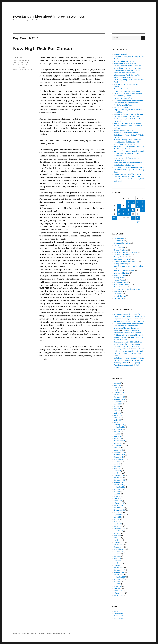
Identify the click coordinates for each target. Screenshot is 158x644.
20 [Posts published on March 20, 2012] (119, 214)
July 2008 (117, 554)
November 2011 (119, 482)
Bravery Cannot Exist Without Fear (126, 133)
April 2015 (117, 420)
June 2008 (117, 556)
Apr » (138, 222)
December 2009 (119, 529)
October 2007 (118, 575)
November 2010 (119, 510)
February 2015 (119, 425)
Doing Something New (21, 65)
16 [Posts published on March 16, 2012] (133, 210)
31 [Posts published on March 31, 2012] (138, 218)
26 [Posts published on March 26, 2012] (114, 218)
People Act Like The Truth (123, 105)
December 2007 (119, 570)
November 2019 (119, 399)
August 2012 (118, 462)
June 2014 (117, 432)
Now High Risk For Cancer (43, 49)
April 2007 (117, 589)
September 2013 (120, 446)
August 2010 (118, 517)
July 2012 (117, 464)
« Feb (118, 222)
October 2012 (118, 457)
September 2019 (119, 402)
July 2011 (117, 492)
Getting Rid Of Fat (120, 264)
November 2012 (119, 455)
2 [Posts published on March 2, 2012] (133, 202)
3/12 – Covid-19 (119, 238)
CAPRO (116, 245)
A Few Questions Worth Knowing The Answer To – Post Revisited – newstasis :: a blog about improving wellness (129, 317)
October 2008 (119, 547)
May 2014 (117, 434)
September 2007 (120, 577)
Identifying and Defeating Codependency (129, 266)
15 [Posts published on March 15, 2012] (128, 210)
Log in (116, 611)
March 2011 (118, 501)
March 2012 (118, 473)
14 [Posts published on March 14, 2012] (124, 210)
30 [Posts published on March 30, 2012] (133, 218)
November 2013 (119, 441)
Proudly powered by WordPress (59, 634)
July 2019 (117, 406)
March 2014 (118, 439)
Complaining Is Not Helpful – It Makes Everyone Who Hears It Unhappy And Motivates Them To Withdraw (128, 70)
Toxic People (118, 298)
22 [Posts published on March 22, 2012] (128, 214)
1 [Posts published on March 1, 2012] (128, 202)
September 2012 (120, 459)
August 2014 (118, 429)
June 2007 (117, 584)
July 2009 (117, 533)
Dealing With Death (121, 257)
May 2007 (117, 586)
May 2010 (117, 522)
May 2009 (117, 538)
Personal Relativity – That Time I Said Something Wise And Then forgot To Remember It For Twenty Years (127, 142)
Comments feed (120, 616)
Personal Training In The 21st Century (127, 289)
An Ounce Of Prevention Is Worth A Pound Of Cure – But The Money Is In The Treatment (129, 154)
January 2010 (118, 526)
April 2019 (117, 413)
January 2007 (118, 595)
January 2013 (118, 450)
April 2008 (117, 561)
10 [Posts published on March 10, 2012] (138, 206)
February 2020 (119, 392)
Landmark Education (121, 273)
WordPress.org (119, 618)
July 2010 (117, 519)
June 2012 (117, 466)
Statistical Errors (120, 296)
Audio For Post (119, 241)
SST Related (118, 294)
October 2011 (118, 485)
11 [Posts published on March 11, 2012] (142, 206)
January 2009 (119, 545)
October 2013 (118, 443)
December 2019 (119, 397)
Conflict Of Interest (121, 250)
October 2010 (118, 512)
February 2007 (119, 593)
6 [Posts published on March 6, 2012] (119, 206)
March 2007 (118, 591)
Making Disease (119, 278)
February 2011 (119, 503)
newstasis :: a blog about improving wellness (49, 16)
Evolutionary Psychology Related (126, 262)
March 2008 (118, 563)
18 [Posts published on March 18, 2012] (142, 210)
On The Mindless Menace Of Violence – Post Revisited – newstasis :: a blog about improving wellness (128, 335)
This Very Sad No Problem (123, 98)
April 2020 (117, 388)
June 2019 (117, 409)
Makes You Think (26, 69)
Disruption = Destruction (123, 107)
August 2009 (118, 531)
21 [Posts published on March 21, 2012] (124, 214)
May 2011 (117, 496)
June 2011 (117, 494)
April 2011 (117, 499)
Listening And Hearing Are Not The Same (129, 114)
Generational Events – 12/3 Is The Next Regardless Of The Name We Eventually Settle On (128, 126)
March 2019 (118, 416)
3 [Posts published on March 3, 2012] (138, 202)
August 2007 (118, 579)
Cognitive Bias (119, 248)
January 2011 (118, 505)
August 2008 (118, 552)
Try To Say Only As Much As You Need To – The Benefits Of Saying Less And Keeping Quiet (129, 170)
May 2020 (117, 386)
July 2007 (117, 582)
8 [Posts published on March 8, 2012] (128, 206)
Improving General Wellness (124, 271)
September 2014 (120, 427)
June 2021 (117, 383)
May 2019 (117, 411)
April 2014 (117, 436)
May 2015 (117, 418)
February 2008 (119, 565)
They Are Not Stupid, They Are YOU (126, 117)
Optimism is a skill (120, 54)
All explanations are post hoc (124, 61)
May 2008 (117, 559)
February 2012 (119, 476)
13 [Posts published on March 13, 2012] (119, 210)
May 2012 (117, 469)
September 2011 (119, 487)
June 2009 (117, 535)
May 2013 (117, 448)
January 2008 (119, 568)
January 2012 (118, 478)
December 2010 (119, 508)
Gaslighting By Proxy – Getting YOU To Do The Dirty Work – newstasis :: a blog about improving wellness (129, 360)
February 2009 (119, 542)
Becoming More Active (21, 60)
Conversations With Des (22, 63)
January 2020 (119, 395)
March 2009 (118, 540)
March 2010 (118, 524)
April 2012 (117, 471)
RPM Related (118, 292)
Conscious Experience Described (126, 252)
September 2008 (120, 549)
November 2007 (119, 572)
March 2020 (118, 390)
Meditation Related (121, 282)
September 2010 (120, 515)
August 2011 (118, 489)
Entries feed (118, 614)
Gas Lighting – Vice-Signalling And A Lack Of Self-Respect (127, 365)
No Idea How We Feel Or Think (125, 130)
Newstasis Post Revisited (123, 285)
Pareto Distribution (121, 287)
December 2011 (119, 480)
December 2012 (119, 452)
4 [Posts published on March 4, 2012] (142, 202)
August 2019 (118, 404)
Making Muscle (119, 280)
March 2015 (118, 422)
